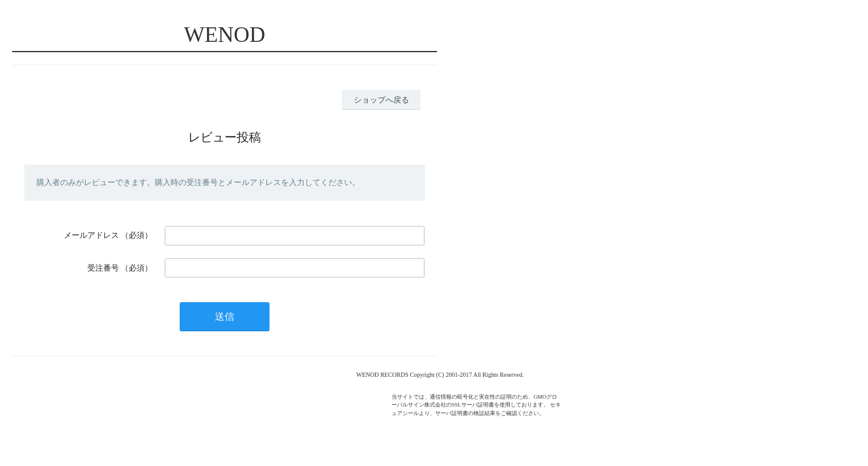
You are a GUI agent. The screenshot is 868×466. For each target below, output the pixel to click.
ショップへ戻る (381, 100)
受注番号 (103, 268)
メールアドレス (91, 235)
